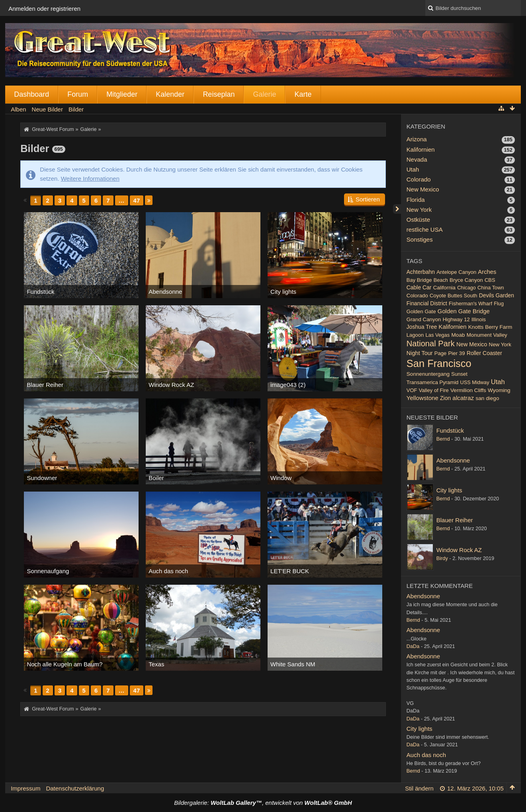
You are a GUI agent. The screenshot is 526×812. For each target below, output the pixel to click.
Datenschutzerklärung (75, 788)
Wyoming (499, 390)
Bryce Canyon (466, 280)
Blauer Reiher (455, 520)
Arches (487, 272)
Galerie (264, 94)
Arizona (417, 139)
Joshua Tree (422, 327)
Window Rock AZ (459, 550)
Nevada (417, 159)
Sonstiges (420, 239)
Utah (413, 169)
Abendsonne (453, 460)
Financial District (427, 303)
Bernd (443, 439)
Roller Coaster (484, 353)
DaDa (413, 646)
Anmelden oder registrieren (44, 9)
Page (440, 353)
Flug (499, 304)
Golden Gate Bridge (464, 311)
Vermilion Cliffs (468, 390)
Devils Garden (497, 295)
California (444, 288)
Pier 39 (456, 353)
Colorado (419, 179)
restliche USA (425, 229)
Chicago (466, 288)
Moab (458, 335)
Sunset (459, 374)
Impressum (25, 788)
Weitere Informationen (90, 179)
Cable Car (419, 287)
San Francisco (439, 363)
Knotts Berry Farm (490, 327)
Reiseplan (219, 94)
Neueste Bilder (432, 417)
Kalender (170, 94)
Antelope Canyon (456, 272)
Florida (416, 200)
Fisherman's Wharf (470, 304)
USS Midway (475, 382)
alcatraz (463, 398)
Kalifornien (421, 149)
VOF (412, 390)
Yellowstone (422, 398)
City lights (449, 490)
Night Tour (420, 353)
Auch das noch (426, 755)
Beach (441, 280)
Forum (78, 94)
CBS (490, 280)
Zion (445, 398)
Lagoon (415, 335)
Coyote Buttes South (454, 296)
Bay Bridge (419, 280)
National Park (431, 344)
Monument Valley (487, 335)
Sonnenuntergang (428, 374)
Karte (303, 94)
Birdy (442, 558)
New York (419, 210)
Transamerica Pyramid (433, 382)
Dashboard (31, 94)
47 (137, 200)
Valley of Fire (434, 390)
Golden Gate (421, 311)
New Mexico (423, 189)
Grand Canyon (424, 319)
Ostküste (418, 220)
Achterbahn (421, 272)
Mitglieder (122, 94)
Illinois (479, 319)
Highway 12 (456, 319)
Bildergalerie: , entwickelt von (263, 803)
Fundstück (450, 430)
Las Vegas (437, 335)
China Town (491, 288)
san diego (487, 398)
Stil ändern (419, 788)
